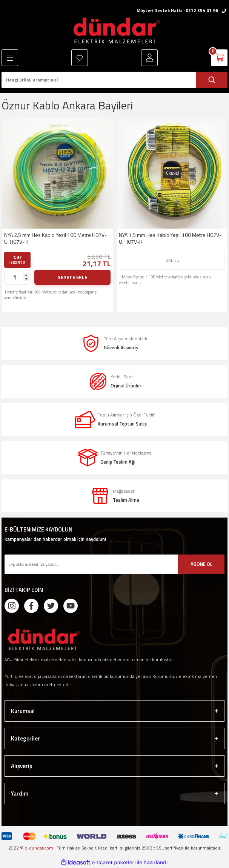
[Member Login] (149, 58)
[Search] (114, 80)
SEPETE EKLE (72, 277)
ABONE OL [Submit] (201, 564)
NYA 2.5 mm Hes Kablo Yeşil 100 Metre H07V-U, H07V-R (55, 238)
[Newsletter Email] (114, 564)
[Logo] (115, 31)
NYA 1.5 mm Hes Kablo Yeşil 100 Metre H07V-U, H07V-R (170, 238)
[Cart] (219, 58)
